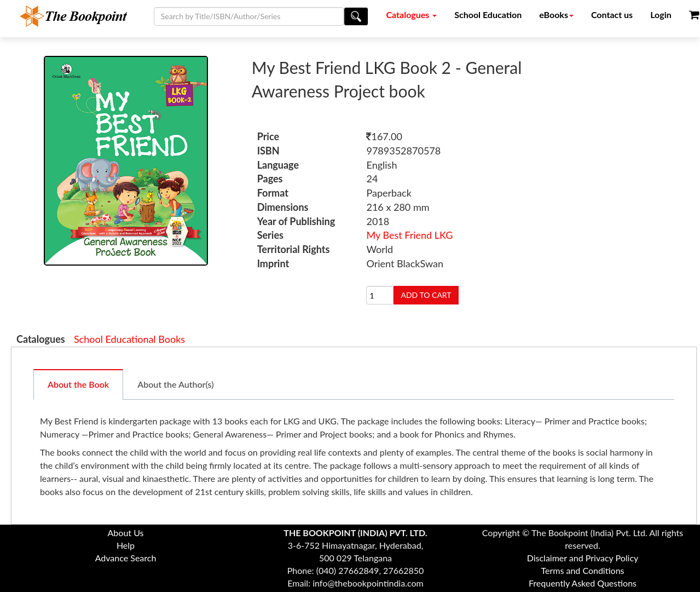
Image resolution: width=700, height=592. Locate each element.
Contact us (612, 15)
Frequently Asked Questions (583, 583)
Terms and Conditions (583, 570)
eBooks (556, 15)
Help (126, 545)
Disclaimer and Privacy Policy (583, 558)
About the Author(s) (175, 384)
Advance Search (126, 558)
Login (661, 15)
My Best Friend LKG (409, 235)
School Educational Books (129, 339)
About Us (126, 533)
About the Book (78, 384)
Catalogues (412, 15)
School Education (488, 15)
